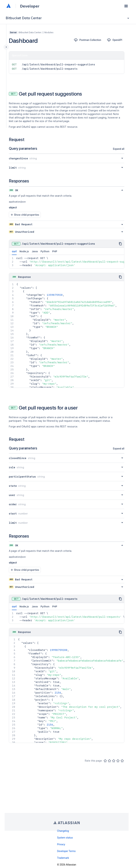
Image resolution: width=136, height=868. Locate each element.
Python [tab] (45, 251)
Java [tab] (35, 251)
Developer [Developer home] (30, 6)
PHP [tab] (55, 251)
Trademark (63, 858)
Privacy (61, 844)
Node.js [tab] (24, 251)
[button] (126, 6)
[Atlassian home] (8, 6)
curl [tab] (14, 252)
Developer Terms (66, 851)
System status (65, 838)
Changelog (63, 831)
